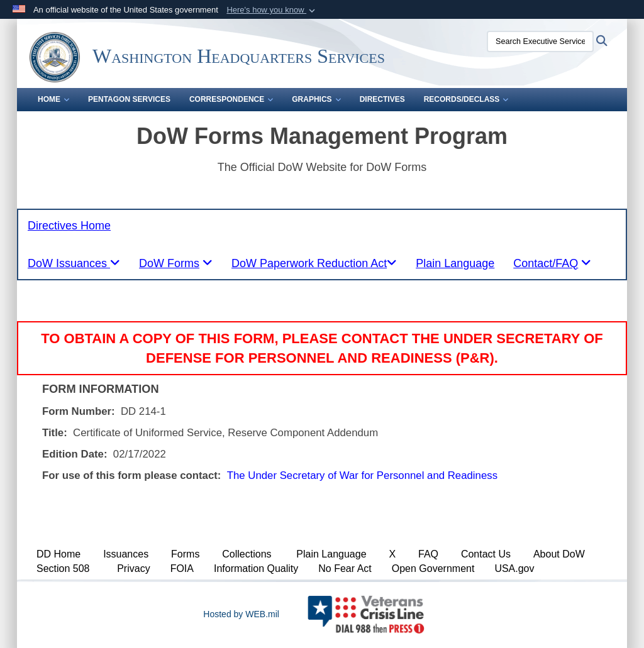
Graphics (316, 99)
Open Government (433, 568)
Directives (382, 99)
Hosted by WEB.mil (241, 614)
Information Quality (256, 568)
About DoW (559, 554)
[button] (272, 10)
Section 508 (63, 568)
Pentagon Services (129, 99)
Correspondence (231, 99)
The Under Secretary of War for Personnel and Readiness (362, 475)
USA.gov (514, 568)
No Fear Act (345, 568)
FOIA (182, 568)
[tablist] (74, 263)
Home (53, 99)
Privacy (133, 568)
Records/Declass (466, 99)
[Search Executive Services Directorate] (540, 41)
